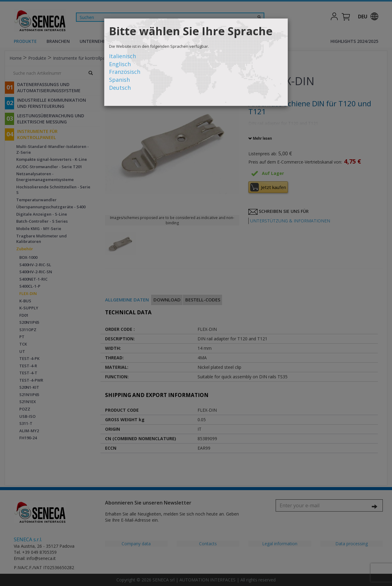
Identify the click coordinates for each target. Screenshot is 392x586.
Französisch (125, 72)
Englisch (120, 64)
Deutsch (120, 88)
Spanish (119, 80)
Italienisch (123, 56)
